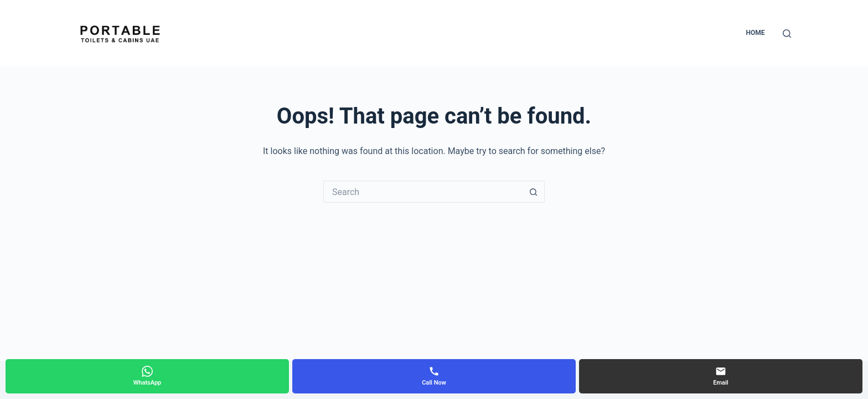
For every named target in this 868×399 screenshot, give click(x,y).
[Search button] (534, 192)
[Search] (787, 34)
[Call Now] (434, 376)
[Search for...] (423, 192)
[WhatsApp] (147, 376)
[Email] (721, 376)
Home (755, 33)
